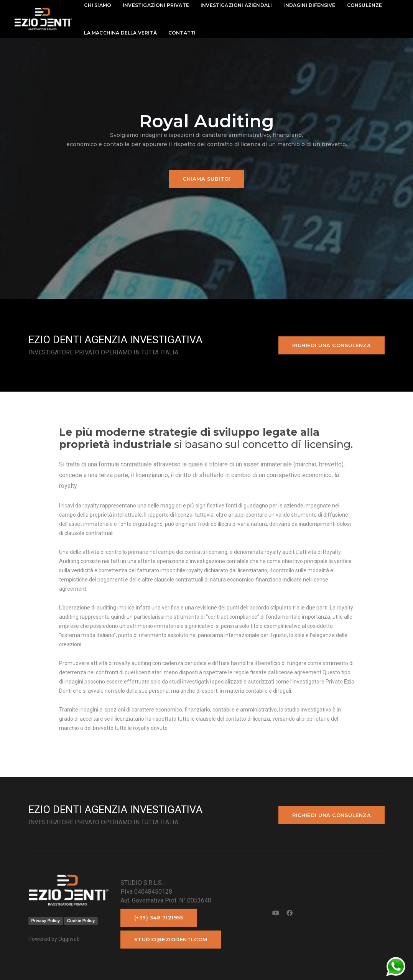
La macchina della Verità (124, 33)
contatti (185, 33)
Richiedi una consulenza (332, 345)
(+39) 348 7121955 (159, 917)
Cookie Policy (81, 921)
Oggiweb (69, 939)
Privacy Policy (46, 921)
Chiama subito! (206, 179)
